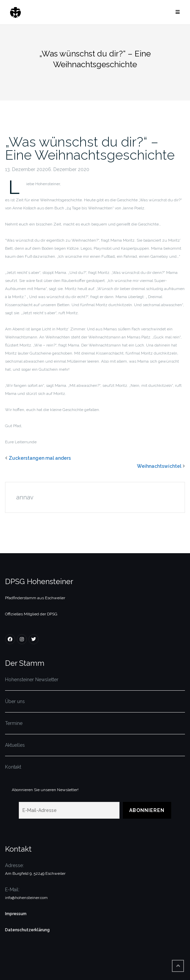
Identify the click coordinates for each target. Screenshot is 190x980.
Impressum (16, 914)
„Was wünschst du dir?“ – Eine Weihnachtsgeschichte (90, 148)
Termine (14, 723)
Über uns (15, 701)
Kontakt (13, 767)
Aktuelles (15, 745)
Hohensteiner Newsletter (32, 680)
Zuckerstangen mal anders (40, 458)
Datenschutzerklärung (27, 930)
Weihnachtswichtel (159, 466)
